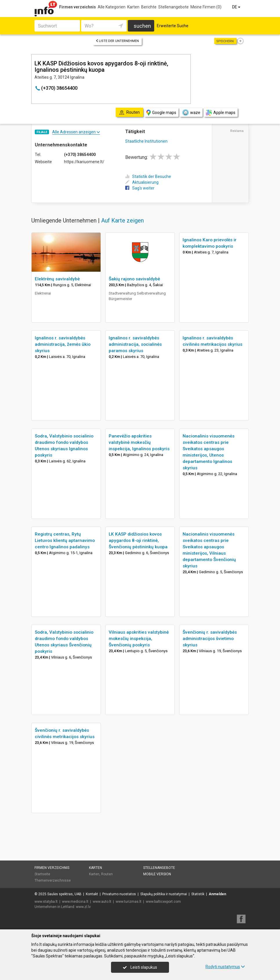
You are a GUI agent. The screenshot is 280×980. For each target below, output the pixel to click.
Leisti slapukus (140, 967)
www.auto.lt (102, 902)
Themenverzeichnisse (53, 880)
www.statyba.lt (46, 902)
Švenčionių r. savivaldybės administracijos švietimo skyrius (210, 639)
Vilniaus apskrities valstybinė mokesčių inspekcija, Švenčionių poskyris (139, 639)
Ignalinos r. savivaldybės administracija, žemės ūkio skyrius (63, 344)
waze (191, 113)
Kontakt (92, 894)
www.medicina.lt (75, 902)
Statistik (198, 894)
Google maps (161, 113)
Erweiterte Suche (173, 26)
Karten (133, 7)
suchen (142, 26)
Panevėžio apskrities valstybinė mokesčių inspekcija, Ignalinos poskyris (139, 442)
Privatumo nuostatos (119, 894)
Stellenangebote (173, 7)
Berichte (149, 7)
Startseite (42, 874)
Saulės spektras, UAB (64, 894)
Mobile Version (157, 874)
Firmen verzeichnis (78, 7)
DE (237, 7)
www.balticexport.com (163, 902)
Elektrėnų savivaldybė (57, 279)
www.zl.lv (83, 907)
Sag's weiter (140, 188)
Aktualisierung (142, 182)
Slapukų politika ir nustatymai (164, 894)
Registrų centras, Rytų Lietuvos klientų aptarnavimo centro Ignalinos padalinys (65, 540)
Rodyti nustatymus (225, 967)
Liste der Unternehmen (117, 41)
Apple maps (221, 113)
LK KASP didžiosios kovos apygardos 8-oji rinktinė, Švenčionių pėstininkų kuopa (138, 540)
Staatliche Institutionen (146, 141)
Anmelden (217, 894)
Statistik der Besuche (148, 176)
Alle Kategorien (112, 7)
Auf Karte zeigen (122, 220)
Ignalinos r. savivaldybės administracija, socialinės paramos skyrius (135, 344)
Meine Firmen (206, 7)
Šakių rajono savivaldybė (134, 279)
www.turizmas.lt (129, 902)
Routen (107, 874)
